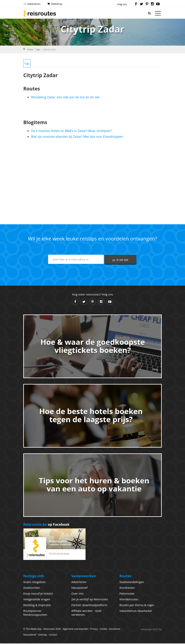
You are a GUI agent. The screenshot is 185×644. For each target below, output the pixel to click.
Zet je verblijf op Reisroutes (90, 600)
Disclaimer (115, 629)
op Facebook (46, 525)
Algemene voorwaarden (75, 629)
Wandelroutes (129, 600)
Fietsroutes (127, 594)
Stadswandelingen (132, 582)
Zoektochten (32, 588)
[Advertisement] (92, 180)
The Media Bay (34, 629)
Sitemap (42, 635)
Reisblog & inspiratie (37, 606)
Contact (53, 635)
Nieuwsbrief (79, 588)
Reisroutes (40, 13)
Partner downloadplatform (89, 606)
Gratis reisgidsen (35, 582)
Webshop (55, 4)
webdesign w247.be (151, 630)
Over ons (77, 594)
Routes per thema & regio (137, 606)
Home (30, 49)
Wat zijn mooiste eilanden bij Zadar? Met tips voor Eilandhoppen (77, 137)
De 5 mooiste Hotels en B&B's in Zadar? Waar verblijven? (71, 131)
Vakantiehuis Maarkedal (135, 611)
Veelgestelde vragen (37, 600)
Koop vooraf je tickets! (38, 594)
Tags (38, 49)
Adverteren (32, 4)
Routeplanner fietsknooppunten (35, 613)
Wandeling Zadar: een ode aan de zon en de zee (65, 98)
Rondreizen (127, 588)
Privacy (94, 629)
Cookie (103, 629)
